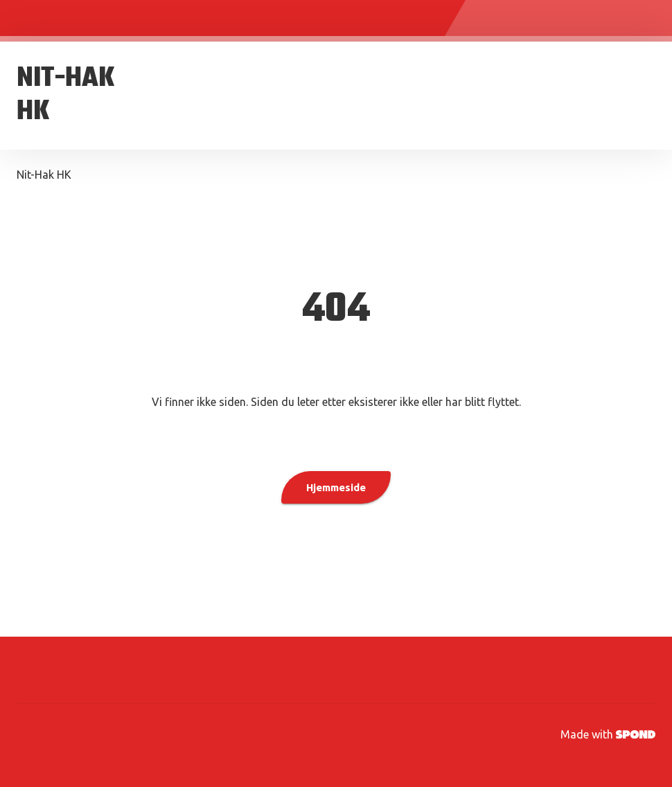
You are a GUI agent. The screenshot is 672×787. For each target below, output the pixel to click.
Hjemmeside (336, 487)
